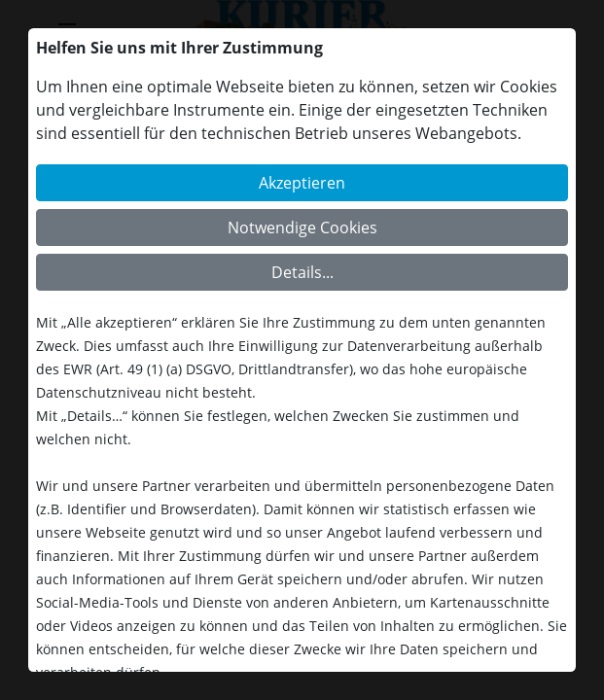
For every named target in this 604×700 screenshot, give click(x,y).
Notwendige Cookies (302, 227)
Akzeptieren (302, 183)
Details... (302, 272)
